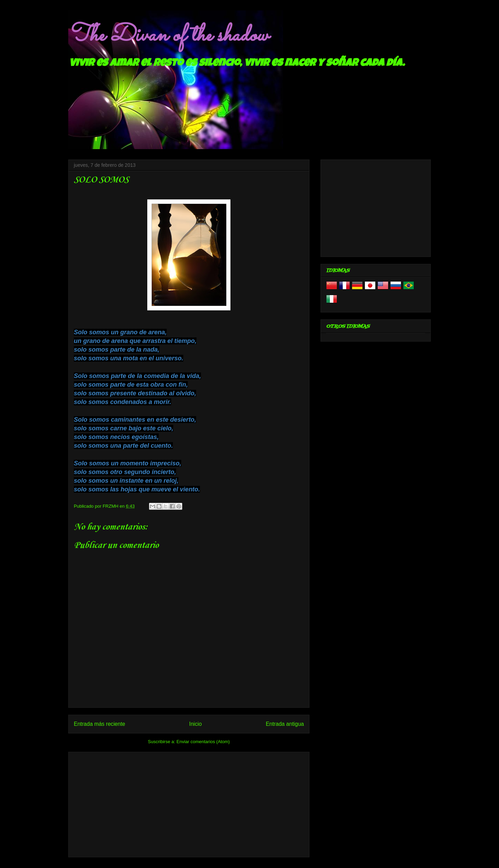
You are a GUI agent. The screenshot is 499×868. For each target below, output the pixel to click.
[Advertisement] (189, 803)
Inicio (195, 724)
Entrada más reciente (99, 724)
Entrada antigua (285, 724)
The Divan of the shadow (168, 36)
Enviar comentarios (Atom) (203, 742)
